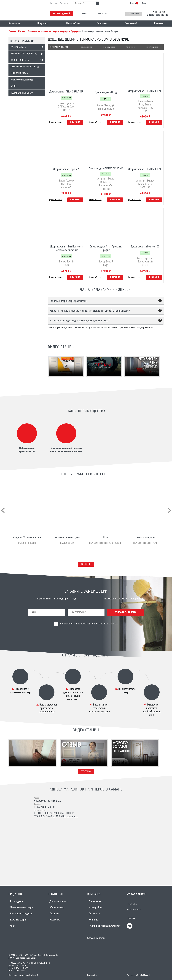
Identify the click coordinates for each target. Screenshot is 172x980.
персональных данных (104, 624)
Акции (84, 14)
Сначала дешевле (86, 47)
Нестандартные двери (22, 93)
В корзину (75, 122)
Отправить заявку (125, 612)
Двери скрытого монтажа (25, 67)
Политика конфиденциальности (105, 926)
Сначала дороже (109, 47)
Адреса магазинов (134, 909)
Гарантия (54, 914)
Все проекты (86, 564)
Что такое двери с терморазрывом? (68, 301)
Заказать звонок (134, 14)
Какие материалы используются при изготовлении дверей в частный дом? (90, 311)
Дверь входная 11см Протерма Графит (106, 248)
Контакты (159, 24)
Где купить (103, 14)
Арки (15, 86)
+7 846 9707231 (137, 894)
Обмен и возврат (58, 908)
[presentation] (3, 510)
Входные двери (20, 60)
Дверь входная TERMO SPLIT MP (66, 92)
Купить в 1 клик (56, 122)
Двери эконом (19, 73)
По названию (131, 47)
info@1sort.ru (132, 904)
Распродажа (19, 47)
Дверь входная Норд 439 (66, 169)
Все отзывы (86, 771)
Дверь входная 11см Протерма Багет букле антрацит (66, 248)
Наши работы (73, 24)
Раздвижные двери (22, 80)
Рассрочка (55, 920)
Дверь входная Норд (106, 92)
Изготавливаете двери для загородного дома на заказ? (80, 321)
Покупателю (43, 24)
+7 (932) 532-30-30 (157, 15)
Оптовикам (102, 24)
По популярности (152, 47)
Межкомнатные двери (24, 54)
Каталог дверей (61, 14)
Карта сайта (92, 975)
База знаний (131, 24)
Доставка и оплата (59, 902)
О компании (14, 24)
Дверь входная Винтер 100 (145, 247)
